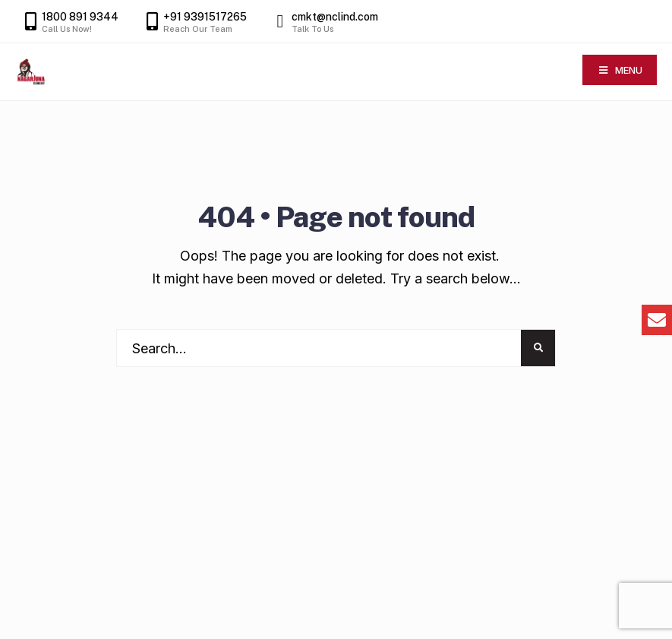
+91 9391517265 (194, 22)
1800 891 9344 (69, 22)
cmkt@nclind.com (323, 22)
